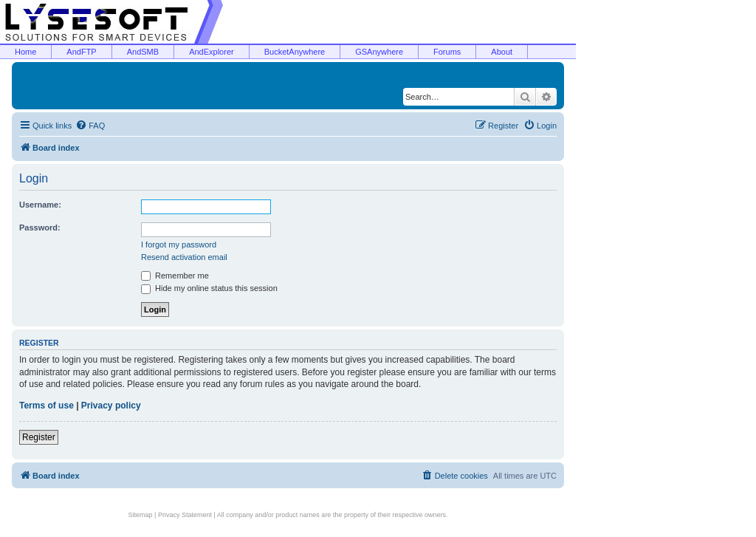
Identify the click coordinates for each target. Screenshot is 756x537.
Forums (447, 52)
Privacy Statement (185, 515)
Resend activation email (184, 257)
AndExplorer (212, 52)
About (502, 52)
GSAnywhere (379, 52)
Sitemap (141, 515)
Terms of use (47, 406)
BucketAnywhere (295, 52)
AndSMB (143, 52)
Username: (40, 205)
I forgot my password (179, 244)
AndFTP (81, 52)
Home (25, 52)
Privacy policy (111, 406)
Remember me (175, 276)
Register (39, 437)
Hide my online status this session (209, 288)
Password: (40, 228)
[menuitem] (90, 126)
